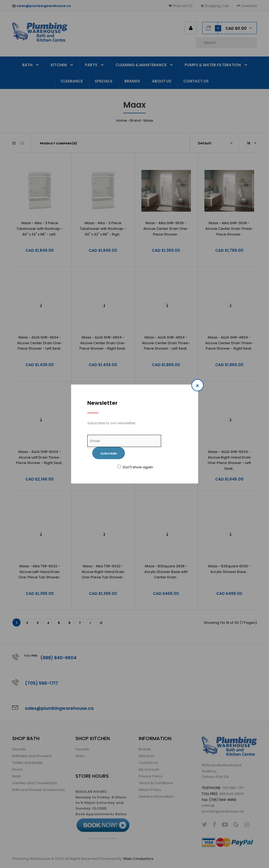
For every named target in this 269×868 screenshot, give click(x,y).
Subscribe (109, 453)
